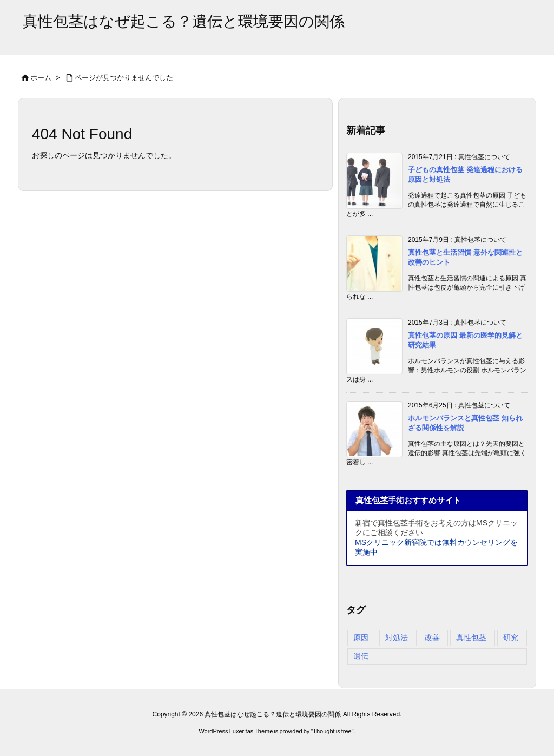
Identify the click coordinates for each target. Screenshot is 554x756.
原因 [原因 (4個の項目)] (361, 637)
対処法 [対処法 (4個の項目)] (397, 637)
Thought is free (332, 731)
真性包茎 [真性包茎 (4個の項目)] (471, 637)
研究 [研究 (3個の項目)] (511, 637)
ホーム (41, 78)
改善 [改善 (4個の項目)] (432, 637)
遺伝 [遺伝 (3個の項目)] (361, 656)
